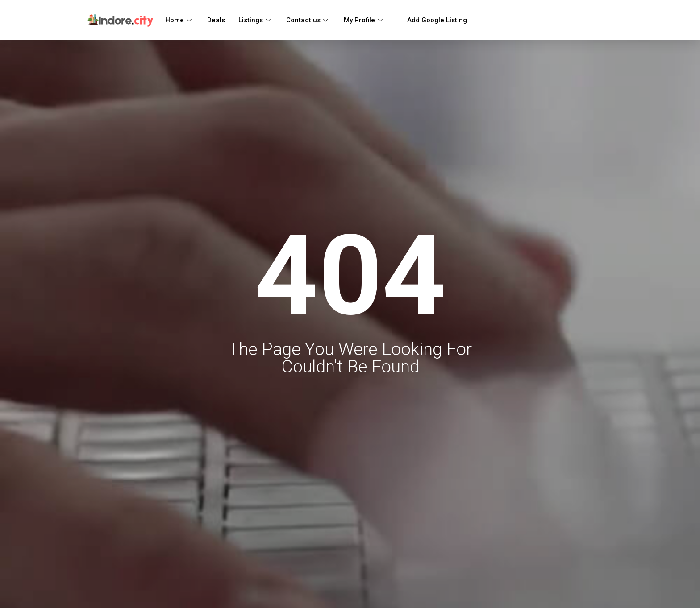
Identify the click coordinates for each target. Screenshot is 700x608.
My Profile (364, 20)
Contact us (308, 20)
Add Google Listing (433, 20)
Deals (216, 20)
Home (179, 20)
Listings (256, 20)
